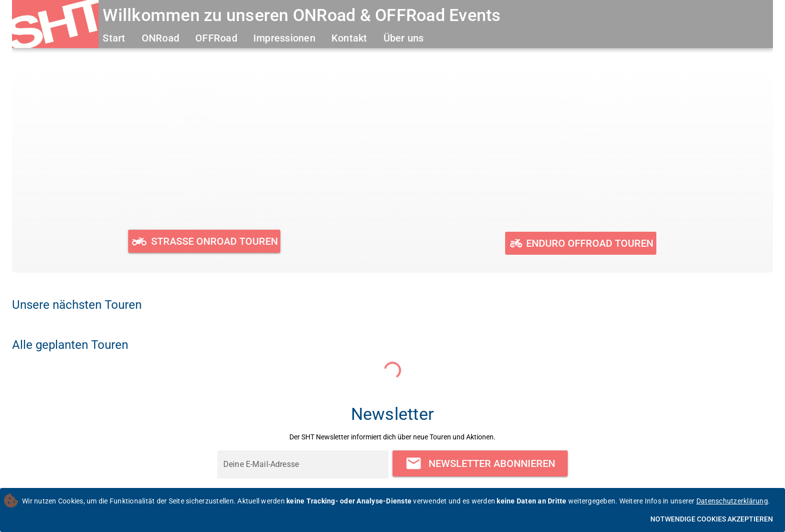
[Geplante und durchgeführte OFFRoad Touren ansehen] (580, 243)
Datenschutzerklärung (732, 501)
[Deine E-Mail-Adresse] (303, 464)
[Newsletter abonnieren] (480, 463)
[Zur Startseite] (55, 26)
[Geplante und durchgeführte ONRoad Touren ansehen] (205, 241)
